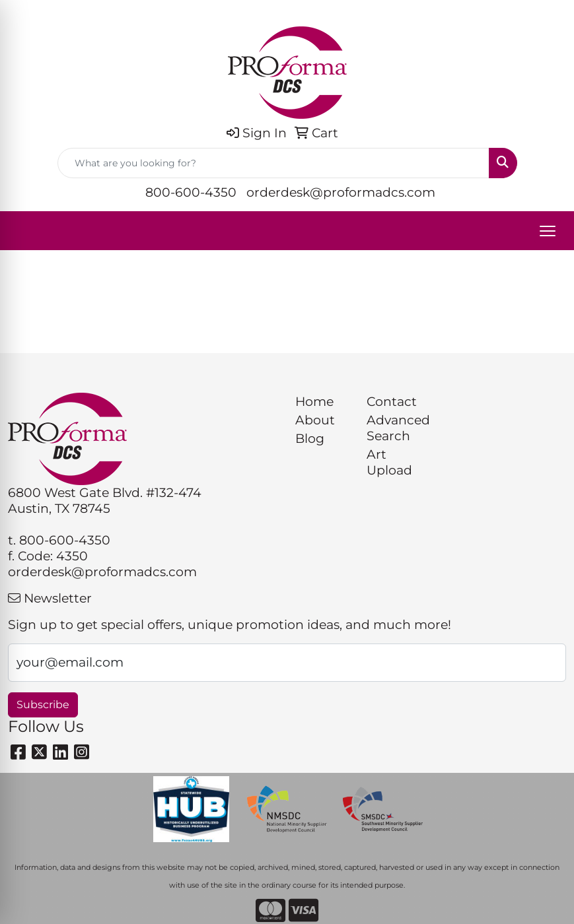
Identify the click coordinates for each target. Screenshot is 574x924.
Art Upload (389, 462)
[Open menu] (548, 231)
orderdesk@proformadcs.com (341, 192)
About (315, 420)
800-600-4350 (191, 192)
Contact (392, 402)
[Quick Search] (273, 163)
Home (314, 402)
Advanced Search (395, 428)
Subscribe (43, 705)
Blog (310, 439)
